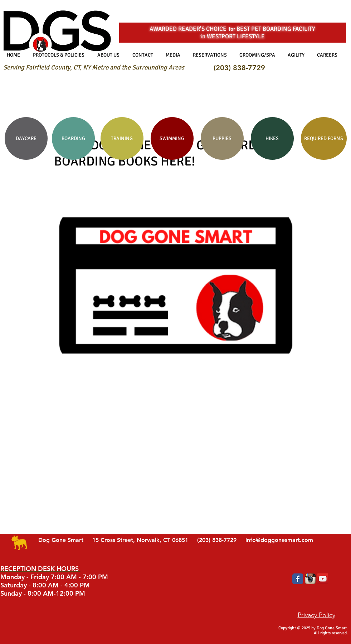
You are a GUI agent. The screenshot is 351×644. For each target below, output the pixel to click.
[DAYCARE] (26, 138)
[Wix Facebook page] (298, 579)
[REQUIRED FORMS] (324, 138)
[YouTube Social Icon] (323, 579)
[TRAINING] (122, 138)
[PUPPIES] (222, 138)
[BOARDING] (73, 138)
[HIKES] (272, 138)
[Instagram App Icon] (310, 579)
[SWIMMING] (172, 138)
